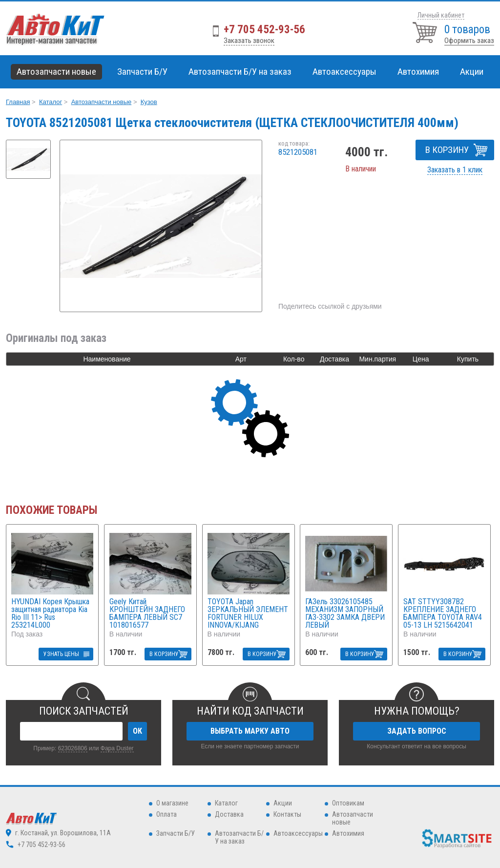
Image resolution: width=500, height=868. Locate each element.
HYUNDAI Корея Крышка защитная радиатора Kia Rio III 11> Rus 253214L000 (50, 614)
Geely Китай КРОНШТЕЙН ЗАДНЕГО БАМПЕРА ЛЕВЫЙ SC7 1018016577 (147, 614)
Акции (472, 72)
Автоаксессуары (298, 833)
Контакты (287, 814)
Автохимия (348, 833)
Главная (18, 102)
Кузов (149, 102)
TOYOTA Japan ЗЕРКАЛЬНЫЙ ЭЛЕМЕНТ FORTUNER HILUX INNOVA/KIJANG (248, 614)
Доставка (229, 814)
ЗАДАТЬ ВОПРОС (417, 731)
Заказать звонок (249, 41)
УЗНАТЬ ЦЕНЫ (61, 654)
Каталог (51, 102)
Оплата (167, 814)
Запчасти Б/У (176, 833)
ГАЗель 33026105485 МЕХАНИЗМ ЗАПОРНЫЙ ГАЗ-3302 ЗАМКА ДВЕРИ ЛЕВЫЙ (345, 614)
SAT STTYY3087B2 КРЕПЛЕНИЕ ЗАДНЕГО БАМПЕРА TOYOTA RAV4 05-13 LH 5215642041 (443, 614)
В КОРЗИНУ (447, 150)
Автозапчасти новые (102, 102)
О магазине (172, 803)
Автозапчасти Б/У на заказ (240, 72)
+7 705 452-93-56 (264, 30)
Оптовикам (348, 803)
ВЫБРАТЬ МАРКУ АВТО (250, 731)
